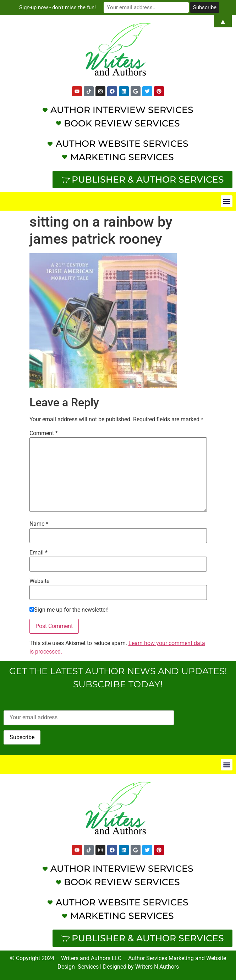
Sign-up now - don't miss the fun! (57, 7)
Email (39, 553)
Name (39, 524)
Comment (44, 433)
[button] (227, 201)
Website (39, 581)
